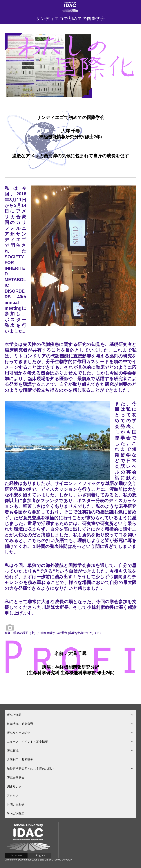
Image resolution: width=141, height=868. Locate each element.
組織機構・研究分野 (20, 724)
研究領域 (13, 751)
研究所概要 (14, 715)
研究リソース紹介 (19, 733)
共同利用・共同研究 (20, 760)
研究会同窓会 (16, 778)
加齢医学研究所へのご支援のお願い (30, 769)
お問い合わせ (16, 805)
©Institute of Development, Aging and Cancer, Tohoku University (38, 860)
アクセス (13, 796)
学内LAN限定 (16, 814)
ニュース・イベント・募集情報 (27, 742)
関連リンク (14, 787)
